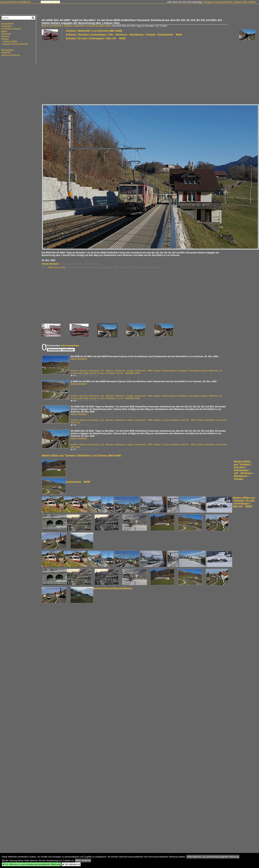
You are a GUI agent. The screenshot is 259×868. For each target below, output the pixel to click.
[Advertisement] (84, 72)
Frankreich (6, 26)
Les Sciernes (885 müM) (98, 26)
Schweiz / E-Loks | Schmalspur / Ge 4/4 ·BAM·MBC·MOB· (115, 373)
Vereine (5, 39)
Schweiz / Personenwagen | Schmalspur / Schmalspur (176, 371)
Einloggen (208, 2)
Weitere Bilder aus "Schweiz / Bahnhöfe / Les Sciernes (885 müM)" (82, 456)
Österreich (6, 34)
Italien (4, 31)
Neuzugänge (7, 50)
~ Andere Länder (9, 41)
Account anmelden (223, 2)
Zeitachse (6, 53)
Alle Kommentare (70, 346)
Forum (45, 2)
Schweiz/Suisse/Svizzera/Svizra (113, 588)
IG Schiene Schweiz (11, 29)
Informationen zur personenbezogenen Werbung (213, 857)
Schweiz (68, 26)
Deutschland (7, 24)
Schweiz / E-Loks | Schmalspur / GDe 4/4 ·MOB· (96, 38)
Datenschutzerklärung (11, 55)
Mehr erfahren (83, 860)
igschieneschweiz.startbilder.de (15, 2)
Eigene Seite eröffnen (245, 2)
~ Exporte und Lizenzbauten (15, 44)
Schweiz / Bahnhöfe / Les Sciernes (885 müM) (94, 31)
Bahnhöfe (79, 26)
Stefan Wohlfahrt (50, 264)
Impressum (54, 2)
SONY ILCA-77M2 (57, 268)
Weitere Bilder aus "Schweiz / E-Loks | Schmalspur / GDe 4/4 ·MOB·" (244, 502)
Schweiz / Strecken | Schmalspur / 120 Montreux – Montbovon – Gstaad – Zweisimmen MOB (124, 35)
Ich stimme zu (71, 864)
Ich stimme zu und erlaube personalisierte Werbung (31, 864)
